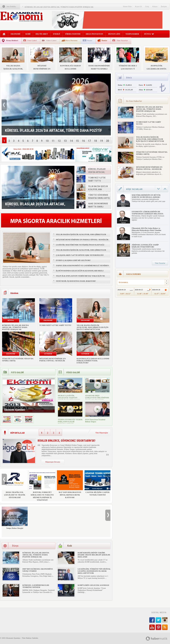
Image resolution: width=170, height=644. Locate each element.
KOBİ (28, 34)
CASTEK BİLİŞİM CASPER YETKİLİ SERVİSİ (98, 483)
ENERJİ (56, 34)
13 (65, 141)
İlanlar (104, 40)
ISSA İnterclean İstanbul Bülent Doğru (95, 421)
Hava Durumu (72, 40)
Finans (90, 40)
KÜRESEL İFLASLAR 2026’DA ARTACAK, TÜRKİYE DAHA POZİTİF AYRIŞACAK (59, 7)
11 (53, 141)
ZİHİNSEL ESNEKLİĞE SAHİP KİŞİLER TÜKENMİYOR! (145, 246)
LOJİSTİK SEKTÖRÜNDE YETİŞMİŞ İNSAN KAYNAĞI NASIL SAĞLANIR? (80, 246)
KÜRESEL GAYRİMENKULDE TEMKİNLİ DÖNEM (36, 586)
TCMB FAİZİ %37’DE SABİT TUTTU (55, 325)
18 (95, 141)
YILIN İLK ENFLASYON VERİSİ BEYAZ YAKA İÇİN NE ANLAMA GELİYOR (80, 277)
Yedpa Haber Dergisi (15, 518)
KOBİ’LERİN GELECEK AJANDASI (93, 585)
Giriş (147, 6)
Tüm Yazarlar (122, 40)
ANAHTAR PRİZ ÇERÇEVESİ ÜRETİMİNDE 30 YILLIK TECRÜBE (97, 398)
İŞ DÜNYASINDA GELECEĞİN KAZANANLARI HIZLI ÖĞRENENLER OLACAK (80, 272)
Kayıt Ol (138, 6)
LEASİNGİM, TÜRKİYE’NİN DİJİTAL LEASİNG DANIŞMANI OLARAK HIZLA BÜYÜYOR (94, 571)
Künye (155, 6)
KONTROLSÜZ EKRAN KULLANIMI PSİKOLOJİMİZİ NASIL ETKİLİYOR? (93, 361)
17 (89, 141)
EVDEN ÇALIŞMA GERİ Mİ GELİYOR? (73, 260)
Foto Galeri (32, 40)
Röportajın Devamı (53, 462)
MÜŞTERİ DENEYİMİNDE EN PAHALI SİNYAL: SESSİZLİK (82, 240)
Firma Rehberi (12, 40)
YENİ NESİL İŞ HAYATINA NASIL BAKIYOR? (76, 281)
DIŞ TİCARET (42, 34)
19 (101, 141)
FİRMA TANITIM (73, 34)
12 (59, 141)
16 (83, 141)
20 (108, 141)
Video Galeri (51, 40)
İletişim (164, 6)
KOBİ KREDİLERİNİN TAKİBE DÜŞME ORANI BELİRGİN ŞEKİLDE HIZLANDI (94, 555)
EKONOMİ (16, 34)
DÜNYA (149, 34)
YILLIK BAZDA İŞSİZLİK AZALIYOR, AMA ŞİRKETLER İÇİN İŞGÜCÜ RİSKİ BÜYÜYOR (81, 236)
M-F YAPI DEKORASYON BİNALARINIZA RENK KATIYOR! (70, 484)
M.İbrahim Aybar (123, 221)
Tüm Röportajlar (102, 433)
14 (71, 141)
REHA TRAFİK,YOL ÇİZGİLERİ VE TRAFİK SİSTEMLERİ (15, 484)
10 (47, 141)
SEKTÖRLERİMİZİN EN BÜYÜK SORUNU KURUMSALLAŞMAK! (146, 196)
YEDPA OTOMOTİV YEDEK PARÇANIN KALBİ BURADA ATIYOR (70, 422)
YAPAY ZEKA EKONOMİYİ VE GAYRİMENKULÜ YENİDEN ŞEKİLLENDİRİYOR (82, 267)
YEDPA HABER (132, 34)
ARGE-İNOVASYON (94, 34)
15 (77, 141)
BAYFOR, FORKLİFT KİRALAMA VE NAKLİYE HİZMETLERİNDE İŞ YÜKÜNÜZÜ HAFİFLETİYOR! (42, 487)
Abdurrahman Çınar (123, 205)
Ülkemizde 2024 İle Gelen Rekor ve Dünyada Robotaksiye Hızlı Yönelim (146, 229)
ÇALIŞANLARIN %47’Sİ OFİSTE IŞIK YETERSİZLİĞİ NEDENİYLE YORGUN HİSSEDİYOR (80, 257)
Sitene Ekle (127, 6)
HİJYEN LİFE (114, 34)
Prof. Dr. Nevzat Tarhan (123, 255)
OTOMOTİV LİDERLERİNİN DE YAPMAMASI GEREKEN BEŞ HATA (147, 213)
